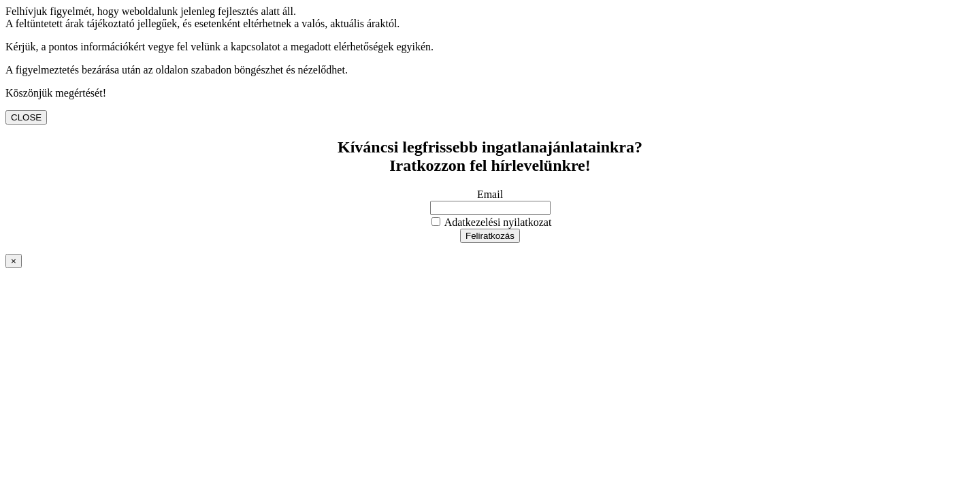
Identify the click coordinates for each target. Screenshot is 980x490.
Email (490, 194)
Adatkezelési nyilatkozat (492, 222)
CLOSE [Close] (26, 117)
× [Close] (14, 261)
